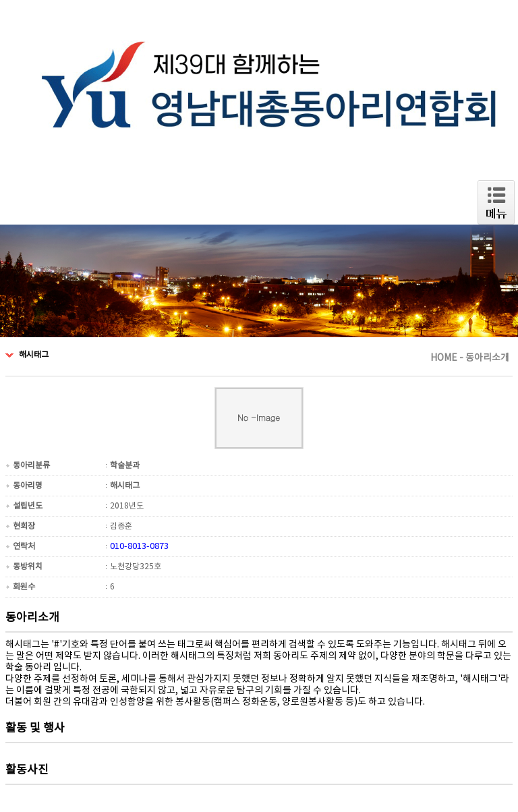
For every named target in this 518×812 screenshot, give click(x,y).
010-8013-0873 (139, 547)
